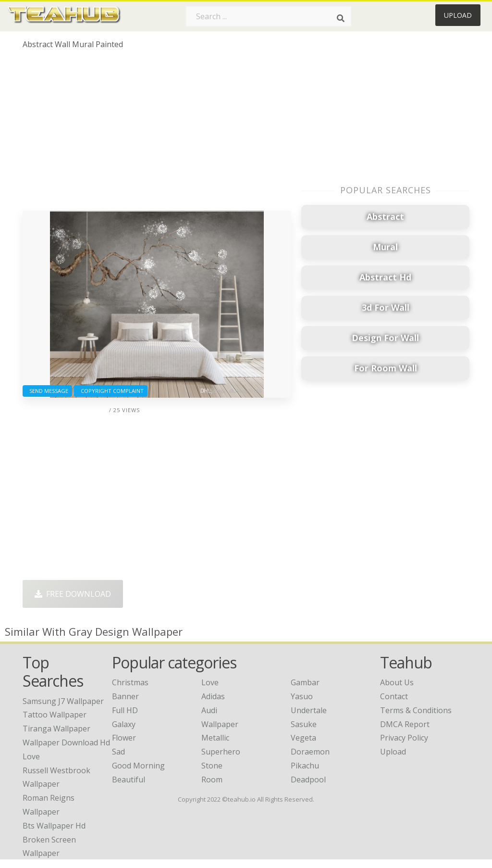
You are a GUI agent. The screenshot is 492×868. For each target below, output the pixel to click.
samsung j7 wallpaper (63, 701)
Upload (458, 15)
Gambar (305, 682)
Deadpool (308, 780)
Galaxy (124, 724)
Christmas (130, 682)
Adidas (213, 696)
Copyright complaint (111, 391)
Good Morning (138, 766)
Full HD (125, 710)
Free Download (73, 594)
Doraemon (310, 752)
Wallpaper (220, 724)
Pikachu (305, 766)
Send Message (47, 391)
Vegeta (303, 738)
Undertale (309, 710)
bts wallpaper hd (54, 826)
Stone (212, 766)
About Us (397, 682)
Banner (125, 696)
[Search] (341, 18)
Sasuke (304, 724)
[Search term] (269, 16)
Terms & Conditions (416, 710)
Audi (209, 710)
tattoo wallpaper (55, 715)
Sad (118, 752)
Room (212, 780)
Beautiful (129, 780)
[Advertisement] (157, 134)
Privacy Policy (404, 738)
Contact (394, 696)
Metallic (215, 738)
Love (210, 682)
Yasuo (302, 696)
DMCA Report (405, 724)
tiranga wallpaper (56, 729)
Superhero (221, 752)
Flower (124, 738)
